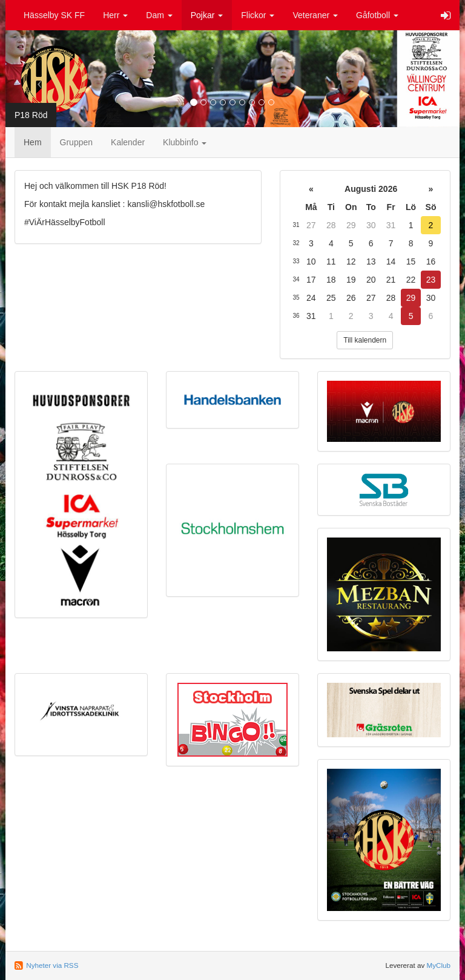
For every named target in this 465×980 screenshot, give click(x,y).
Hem (33, 142)
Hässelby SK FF (54, 15)
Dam (159, 15)
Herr (115, 15)
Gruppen (76, 142)
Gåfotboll (377, 15)
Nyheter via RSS (52, 965)
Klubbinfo (185, 142)
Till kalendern (365, 340)
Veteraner (315, 15)
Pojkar (207, 15)
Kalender (128, 142)
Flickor (258, 15)
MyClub (438, 965)
